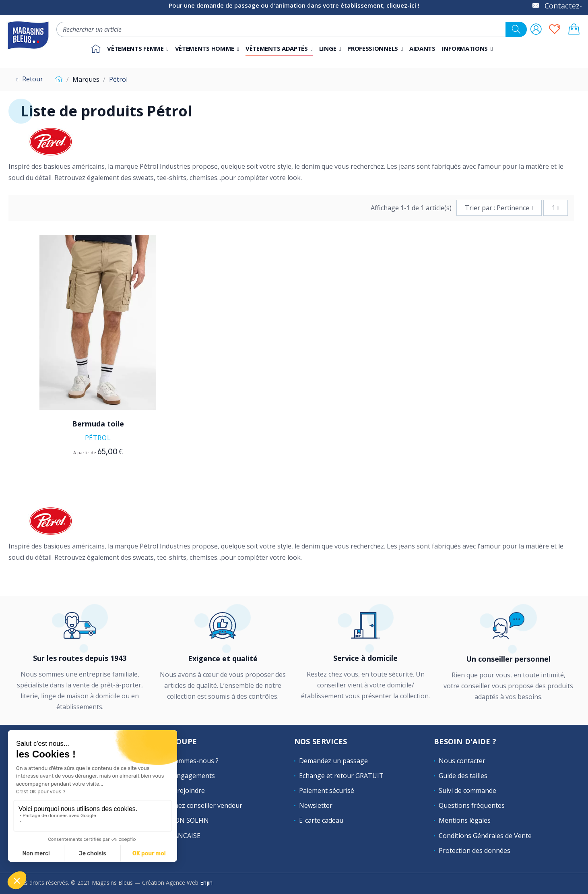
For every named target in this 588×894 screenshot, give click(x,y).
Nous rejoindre (182, 791)
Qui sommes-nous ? (189, 761)
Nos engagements (187, 776)
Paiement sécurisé (327, 791)
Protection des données (475, 851)
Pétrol (98, 438)
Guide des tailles (463, 776)
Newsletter (316, 805)
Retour (29, 79)
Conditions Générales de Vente (485, 836)
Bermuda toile (98, 424)
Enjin (206, 883)
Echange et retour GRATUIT (341, 776)
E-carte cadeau (321, 820)
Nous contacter (462, 761)
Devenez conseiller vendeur (201, 805)
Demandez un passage (333, 761)
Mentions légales (465, 820)
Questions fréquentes (472, 805)
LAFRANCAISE (180, 836)
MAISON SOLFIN (184, 820)
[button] (375, 49)
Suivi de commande (467, 791)
